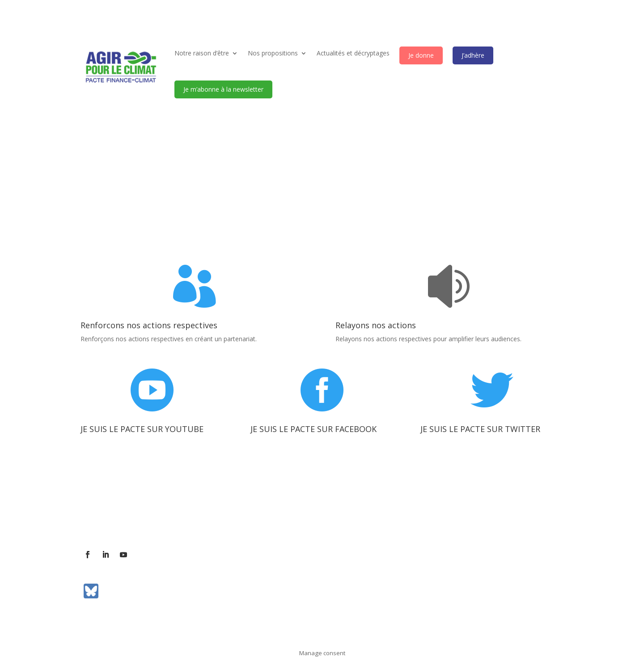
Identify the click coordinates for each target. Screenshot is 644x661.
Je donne (421, 55)
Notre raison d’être (202, 53)
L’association (99, 517)
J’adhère (473, 55)
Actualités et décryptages (353, 53)
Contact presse (182, 517)
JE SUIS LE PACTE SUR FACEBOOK (314, 429)
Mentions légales (321, 517)
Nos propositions (273, 53)
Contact (139, 517)
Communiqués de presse (250, 517)
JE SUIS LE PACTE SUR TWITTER (480, 429)
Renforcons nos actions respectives (149, 325)
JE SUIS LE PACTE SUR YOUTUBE (142, 429)
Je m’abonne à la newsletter (223, 89)
